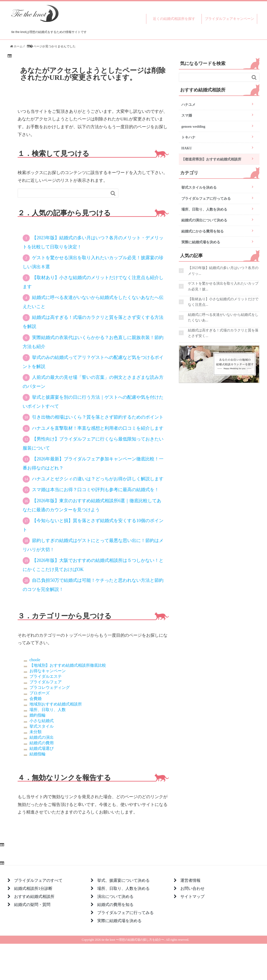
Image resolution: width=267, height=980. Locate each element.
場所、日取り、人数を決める (204, 209)
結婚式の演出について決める (204, 220)
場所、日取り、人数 (48, 709)
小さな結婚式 (42, 721)
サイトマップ (192, 896)
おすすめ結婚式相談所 (34, 896)
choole (35, 660)
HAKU (187, 148)
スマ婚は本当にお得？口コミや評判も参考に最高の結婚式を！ (95, 490)
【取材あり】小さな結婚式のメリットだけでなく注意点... (223, 302)
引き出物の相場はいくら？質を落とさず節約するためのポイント (98, 417)
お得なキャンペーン (48, 671)
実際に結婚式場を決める (201, 242)
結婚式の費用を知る (115, 904)
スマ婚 (187, 115)
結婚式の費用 (42, 743)
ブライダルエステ (46, 676)
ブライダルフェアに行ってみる (206, 198)
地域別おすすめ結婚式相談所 (56, 704)
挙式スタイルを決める (199, 187)
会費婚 (36, 698)
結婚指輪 (38, 754)
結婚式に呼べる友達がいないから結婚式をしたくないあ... (223, 317)
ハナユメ (188, 105)
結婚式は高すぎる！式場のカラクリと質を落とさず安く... (223, 333)
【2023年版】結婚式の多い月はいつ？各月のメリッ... (223, 271)
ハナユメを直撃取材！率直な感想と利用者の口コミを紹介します (98, 428)
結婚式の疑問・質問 (32, 904)
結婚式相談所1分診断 (33, 888)
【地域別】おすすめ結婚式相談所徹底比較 (68, 665)
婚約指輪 (38, 715)
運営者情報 (190, 880)
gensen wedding (193, 126)
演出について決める (115, 896)
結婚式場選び (42, 748)
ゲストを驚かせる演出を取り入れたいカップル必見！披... (223, 286)
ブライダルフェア (46, 682)
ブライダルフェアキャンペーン (229, 19)
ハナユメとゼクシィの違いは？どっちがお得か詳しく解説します (98, 479)
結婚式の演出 (42, 737)
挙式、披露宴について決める (123, 880)
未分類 (36, 732)
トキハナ (188, 137)
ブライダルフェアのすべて (38, 880)
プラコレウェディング (50, 687)
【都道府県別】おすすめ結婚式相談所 (211, 159)
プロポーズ (40, 693)
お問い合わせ (192, 888)
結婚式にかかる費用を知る (203, 231)
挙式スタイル (42, 726)
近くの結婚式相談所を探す (174, 19)
